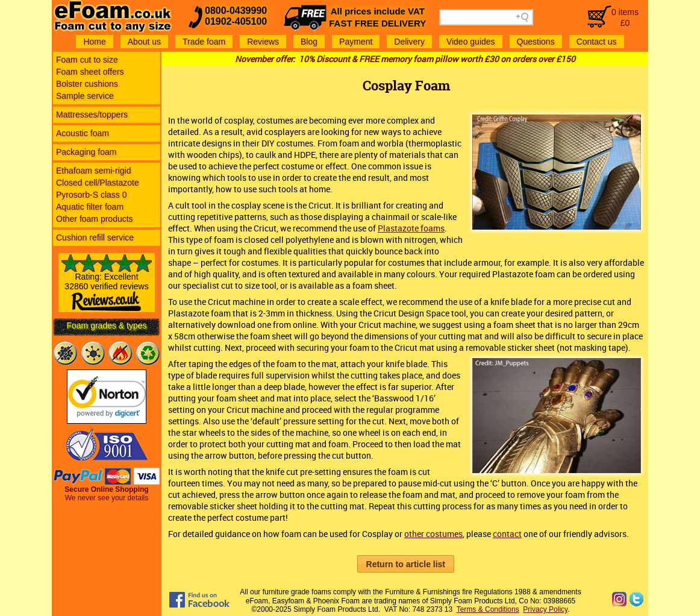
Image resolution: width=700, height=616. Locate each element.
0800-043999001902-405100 (236, 16)
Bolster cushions (87, 84)
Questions (536, 42)
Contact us (597, 42)
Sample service (85, 96)
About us (144, 42)
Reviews (263, 42)
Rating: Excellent (107, 288)
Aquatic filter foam (90, 207)
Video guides (471, 42)
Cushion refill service (95, 237)
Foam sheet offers (90, 72)
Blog (309, 42)
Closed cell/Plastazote (98, 183)
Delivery (409, 42)
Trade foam (204, 42)
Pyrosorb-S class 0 (91, 195)
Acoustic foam (83, 133)
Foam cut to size (87, 60)
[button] (406, 564)
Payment (356, 42)
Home (94, 42)
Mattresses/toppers (92, 115)
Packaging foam (86, 152)
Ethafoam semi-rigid (94, 171)
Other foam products (95, 219)
